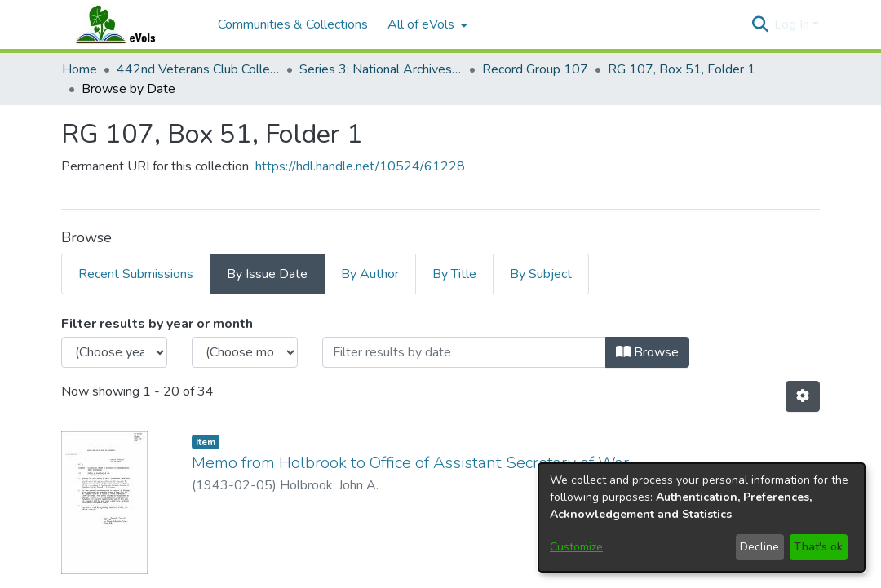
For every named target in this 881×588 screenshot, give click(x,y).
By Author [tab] (370, 274)
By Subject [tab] (541, 274)
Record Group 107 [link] (535, 69)
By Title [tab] (454, 274)
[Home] (131, 24)
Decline (759, 547)
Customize (576, 547)
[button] (760, 24)
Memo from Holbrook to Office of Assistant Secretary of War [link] (410, 463)
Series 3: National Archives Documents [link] (381, 69)
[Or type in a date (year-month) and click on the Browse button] (464, 352)
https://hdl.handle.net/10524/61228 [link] (360, 166)
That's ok (818, 547)
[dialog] (702, 517)
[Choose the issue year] (114, 352)
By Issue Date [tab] (267, 274)
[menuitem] (426, 24)
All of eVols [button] (421, 24)
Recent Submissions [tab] (136, 274)
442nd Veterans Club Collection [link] (198, 69)
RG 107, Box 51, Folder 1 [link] (682, 69)
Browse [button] (647, 352)
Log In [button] (793, 24)
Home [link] (80, 69)
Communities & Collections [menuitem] (293, 24)
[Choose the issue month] (245, 352)
